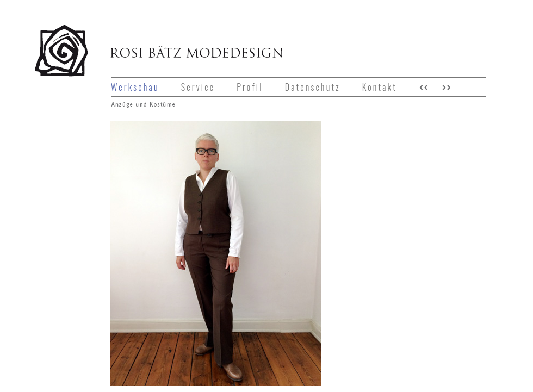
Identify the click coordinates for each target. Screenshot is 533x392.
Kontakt (380, 87)
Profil (250, 87)
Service (198, 87)
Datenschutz (313, 87)
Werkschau (135, 87)
